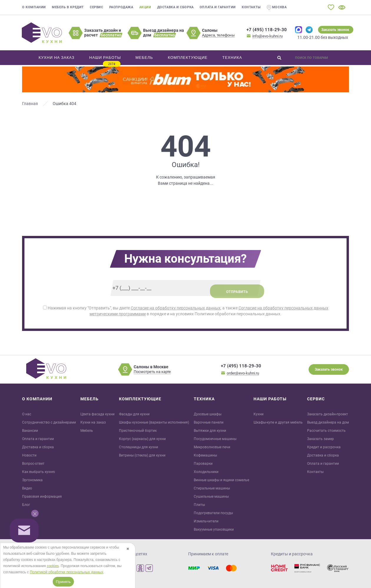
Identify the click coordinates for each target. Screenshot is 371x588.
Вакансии (30, 431)
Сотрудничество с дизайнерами (49, 422)
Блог (26, 505)
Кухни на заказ (93, 422)
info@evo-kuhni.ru (268, 36)
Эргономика (32, 480)
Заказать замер (321, 439)
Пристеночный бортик (138, 431)
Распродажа (121, 7)
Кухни (259, 414)
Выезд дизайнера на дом (328, 422)
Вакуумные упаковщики (214, 529)
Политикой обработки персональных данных (66, 572)
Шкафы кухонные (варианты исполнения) (154, 422)
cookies (53, 566)
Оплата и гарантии (218, 7)
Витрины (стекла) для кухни (142, 455)
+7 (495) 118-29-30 (267, 30)
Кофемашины (205, 455)
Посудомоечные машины (215, 439)
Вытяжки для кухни (210, 431)
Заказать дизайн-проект (328, 414)
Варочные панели (209, 422)
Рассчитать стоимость (326, 431)
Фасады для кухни (134, 414)
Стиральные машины (212, 488)
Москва (277, 8)
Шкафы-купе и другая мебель (278, 422)
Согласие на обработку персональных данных (176, 308)
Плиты (199, 505)
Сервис (97, 7)
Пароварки (203, 464)
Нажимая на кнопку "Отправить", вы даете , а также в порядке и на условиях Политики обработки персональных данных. (186, 311)
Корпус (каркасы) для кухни (142, 439)
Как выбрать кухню (39, 472)
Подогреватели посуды (213, 513)
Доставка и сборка (175, 7)
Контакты (251, 7)
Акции (145, 7)
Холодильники (206, 472)
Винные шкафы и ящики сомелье (221, 480)
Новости (29, 455)
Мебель (87, 431)
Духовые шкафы (208, 414)
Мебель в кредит (68, 7)
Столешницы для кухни (139, 447)
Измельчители (206, 521)
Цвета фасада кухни (97, 414)
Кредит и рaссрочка (324, 447)
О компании (34, 7)
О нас (27, 414)
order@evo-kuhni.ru (243, 373)
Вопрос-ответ (33, 464)
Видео (27, 488)
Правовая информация (42, 497)
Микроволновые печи (212, 447)
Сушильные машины (211, 497)
